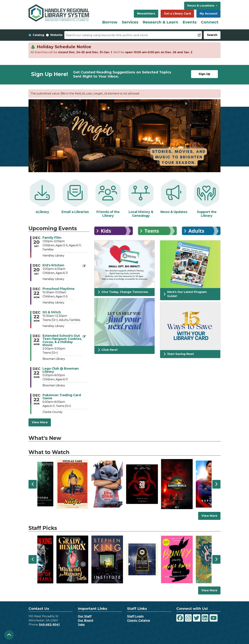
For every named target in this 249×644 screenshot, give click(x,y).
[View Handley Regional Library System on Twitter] (197, 618)
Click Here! (108, 350)
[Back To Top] (9, 635)
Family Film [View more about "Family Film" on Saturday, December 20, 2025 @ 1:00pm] (52, 238)
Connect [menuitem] (210, 22)
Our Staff (85, 616)
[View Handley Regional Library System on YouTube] (214, 618)
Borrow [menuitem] (110, 22)
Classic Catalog (139, 620)
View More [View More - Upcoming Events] (40, 422)
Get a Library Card (177, 14)
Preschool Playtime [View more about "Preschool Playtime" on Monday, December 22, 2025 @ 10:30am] (59, 289)
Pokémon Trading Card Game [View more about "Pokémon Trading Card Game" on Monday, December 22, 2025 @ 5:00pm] (62, 397)
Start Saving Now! (179, 354)
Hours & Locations (201, 6)
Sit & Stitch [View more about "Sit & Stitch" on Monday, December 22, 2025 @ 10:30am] (52, 312)
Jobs (81, 625)
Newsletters (146, 14)
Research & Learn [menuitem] (160, 22)
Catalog (38, 35)
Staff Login (135, 616)
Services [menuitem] (130, 22)
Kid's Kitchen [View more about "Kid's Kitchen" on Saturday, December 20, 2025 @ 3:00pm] (53, 265)
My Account (209, 14)
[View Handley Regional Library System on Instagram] (188, 618)
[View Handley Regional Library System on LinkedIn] (205, 618)
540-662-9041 (49, 625)
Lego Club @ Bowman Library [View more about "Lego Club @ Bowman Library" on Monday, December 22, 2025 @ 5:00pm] (61, 370)
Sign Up (204, 74)
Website (56, 35)
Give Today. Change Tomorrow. (123, 292)
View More (211, 516)
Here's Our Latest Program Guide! (185, 294)
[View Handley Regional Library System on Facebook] (180, 618)
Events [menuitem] (190, 22)
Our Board (86, 620)
